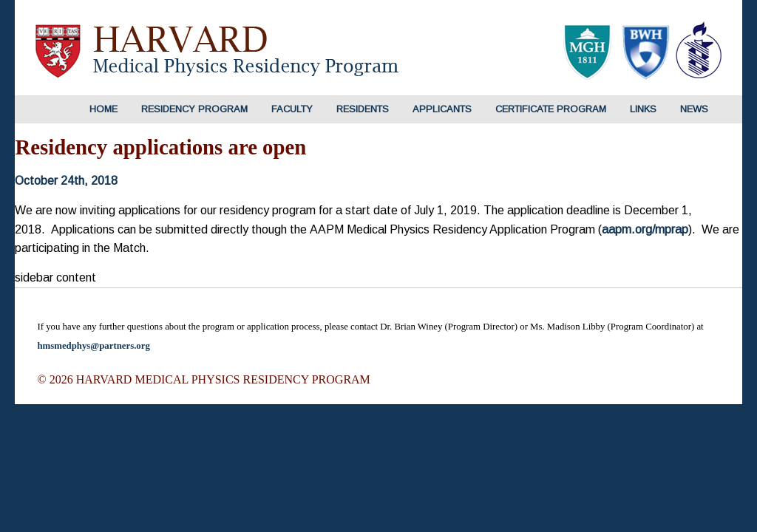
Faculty (292, 109)
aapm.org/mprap (645, 229)
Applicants (442, 109)
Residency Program (194, 109)
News (694, 109)
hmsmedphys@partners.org (93, 346)
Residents (363, 109)
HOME (103, 109)
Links (643, 109)
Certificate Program (551, 109)
